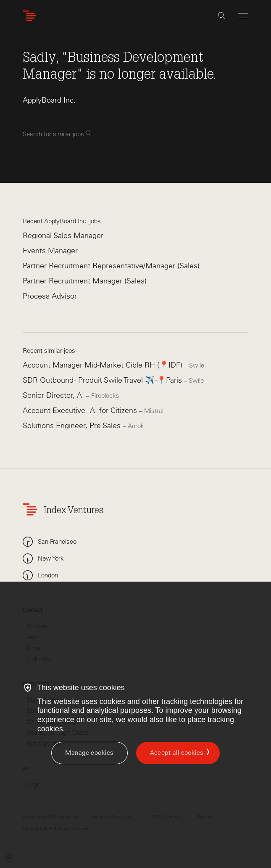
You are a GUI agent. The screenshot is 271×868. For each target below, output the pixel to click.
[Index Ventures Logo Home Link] (31, 16)
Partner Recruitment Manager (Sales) (85, 281)
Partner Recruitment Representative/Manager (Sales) (111, 266)
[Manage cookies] (89, 753)
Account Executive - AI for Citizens (81, 410)
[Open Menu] (243, 16)
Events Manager (50, 251)
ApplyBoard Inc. (49, 100)
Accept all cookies (177, 753)
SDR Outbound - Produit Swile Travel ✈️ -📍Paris (103, 380)
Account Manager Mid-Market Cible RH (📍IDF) (104, 365)
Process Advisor (50, 296)
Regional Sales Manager (63, 236)
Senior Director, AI (54, 395)
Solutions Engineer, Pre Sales (73, 426)
